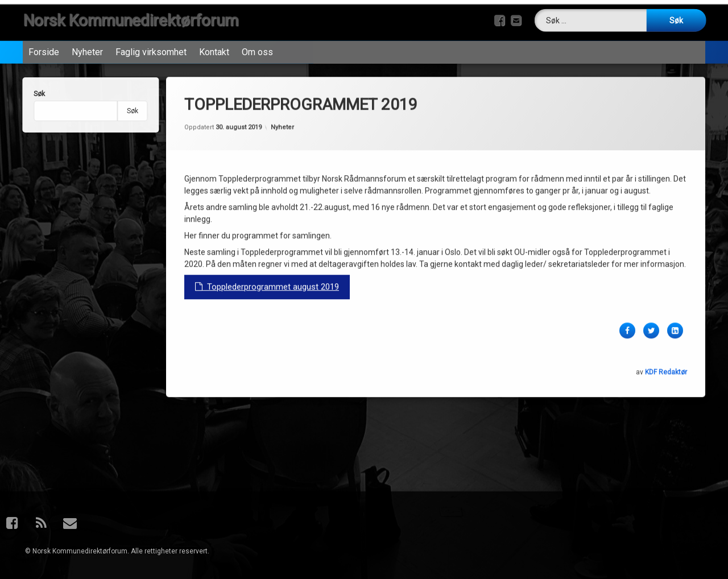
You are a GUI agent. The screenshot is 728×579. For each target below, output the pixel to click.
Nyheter (87, 49)
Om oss (257, 49)
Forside (44, 49)
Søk (34, 94)
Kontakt (214, 49)
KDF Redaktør (666, 358)
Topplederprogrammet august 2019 (267, 272)
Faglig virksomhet (151, 49)
